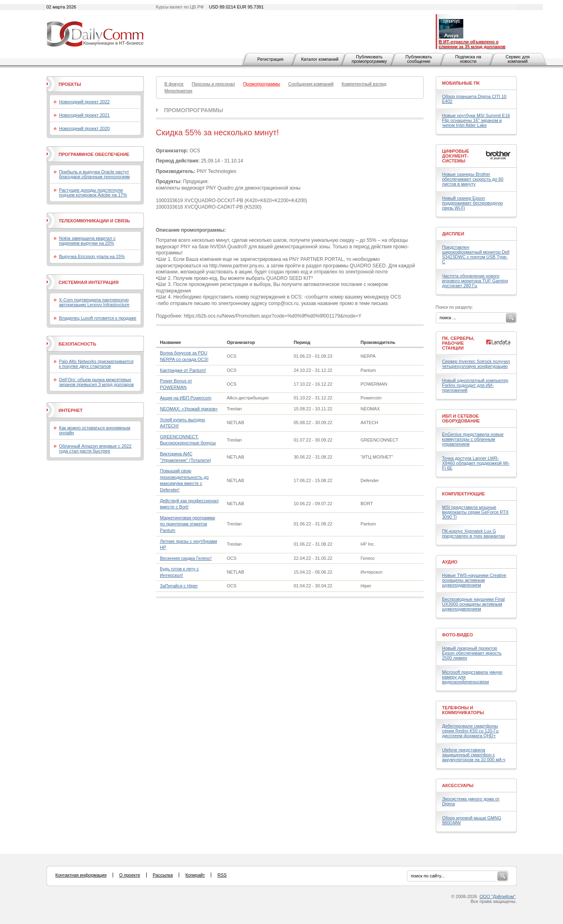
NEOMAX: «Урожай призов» (189, 409)
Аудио (450, 562)
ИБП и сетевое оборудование (461, 418)
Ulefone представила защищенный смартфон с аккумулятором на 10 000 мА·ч (474, 755)
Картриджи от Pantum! (183, 370)
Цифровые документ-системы (456, 156)
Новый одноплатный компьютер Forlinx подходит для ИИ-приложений (475, 385)
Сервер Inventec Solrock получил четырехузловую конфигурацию (476, 364)
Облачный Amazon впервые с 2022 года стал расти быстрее (95, 448)
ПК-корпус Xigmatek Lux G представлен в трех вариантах (474, 533)
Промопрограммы (194, 110)
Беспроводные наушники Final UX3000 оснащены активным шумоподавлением (474, 604)
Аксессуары (458, 785)
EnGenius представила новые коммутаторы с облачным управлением (473, 439)
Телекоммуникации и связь (94, 221)
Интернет (71, 410)
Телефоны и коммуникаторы (463, 710)
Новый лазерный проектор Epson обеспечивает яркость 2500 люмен (472, 653)
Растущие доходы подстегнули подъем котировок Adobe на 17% (93, 192)
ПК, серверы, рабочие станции (458, 343)
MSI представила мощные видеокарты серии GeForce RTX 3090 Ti (475, 512)
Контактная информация (81, 875)
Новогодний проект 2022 (85, 102)
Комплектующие (464, 494)
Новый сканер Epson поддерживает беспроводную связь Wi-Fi (473, 203)
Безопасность (78, 344)
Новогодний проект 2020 (85, 128)
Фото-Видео (458, 635)
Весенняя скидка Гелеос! (186, 558)
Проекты (70, 84)
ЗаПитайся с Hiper (179, 586)
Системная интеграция (89, 282)
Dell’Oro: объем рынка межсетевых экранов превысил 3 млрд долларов (97, 382)
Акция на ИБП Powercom (186, 398)
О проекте (130, 875)
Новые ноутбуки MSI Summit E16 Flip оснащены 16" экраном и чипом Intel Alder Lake (476, 120)
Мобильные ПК (461, 83)
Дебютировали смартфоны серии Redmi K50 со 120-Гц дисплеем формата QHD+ (471, 731)
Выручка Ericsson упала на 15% (92, 256)
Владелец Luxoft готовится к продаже (98, 318)
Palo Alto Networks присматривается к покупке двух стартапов (96, 364)
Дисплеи (453, 234)
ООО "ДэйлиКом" (497, 896)
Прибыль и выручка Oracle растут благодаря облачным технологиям (95, 174)
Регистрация (270, 59)
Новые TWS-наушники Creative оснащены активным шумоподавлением (474, 580)
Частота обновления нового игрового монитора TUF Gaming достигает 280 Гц (475, 281)
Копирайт (195, 875)
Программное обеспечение (94, 154)
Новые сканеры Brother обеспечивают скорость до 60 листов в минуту (473, 179)
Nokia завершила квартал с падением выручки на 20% (87, 241)
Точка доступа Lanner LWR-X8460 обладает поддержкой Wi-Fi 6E (476, 463)
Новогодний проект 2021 (85, 115)
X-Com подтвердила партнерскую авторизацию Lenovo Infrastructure (94, 302)
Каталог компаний (320, 59)
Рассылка (163, 875)
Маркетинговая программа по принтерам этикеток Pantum (188, 524)
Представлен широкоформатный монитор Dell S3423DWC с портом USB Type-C (476, 254)
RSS (222, 875)
